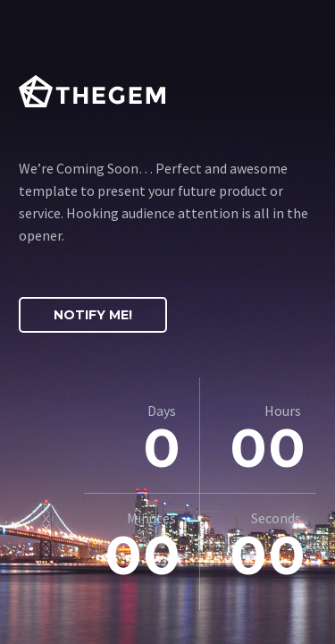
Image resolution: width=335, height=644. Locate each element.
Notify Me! (93, 315)
